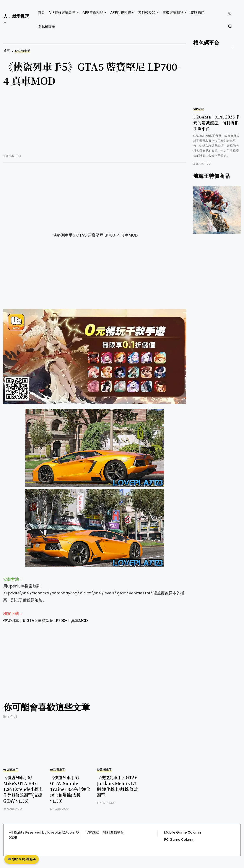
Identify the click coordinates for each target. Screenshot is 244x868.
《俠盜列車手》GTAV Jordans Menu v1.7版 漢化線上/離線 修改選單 (117, 786)
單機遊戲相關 (173, 12)
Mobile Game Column (182, 832)
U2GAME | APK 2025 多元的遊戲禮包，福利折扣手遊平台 (217, 122)
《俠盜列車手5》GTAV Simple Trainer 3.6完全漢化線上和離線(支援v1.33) (70, 789)
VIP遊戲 (199, 109)
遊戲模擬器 (147, 12)
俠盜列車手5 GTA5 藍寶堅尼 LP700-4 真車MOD (46, 621)
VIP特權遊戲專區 (62, 12)
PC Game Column (179, 840)
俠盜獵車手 (23, 51)
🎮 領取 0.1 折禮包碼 (22, 859)
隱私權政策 (47, 27)
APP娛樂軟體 (121, 12)
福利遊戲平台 (114, 832)
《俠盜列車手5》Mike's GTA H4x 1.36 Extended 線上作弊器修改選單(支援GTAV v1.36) (23, 789)
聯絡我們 (197, 12)
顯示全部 (10, 716)
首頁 (41, 12)
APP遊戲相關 (93, 12)
